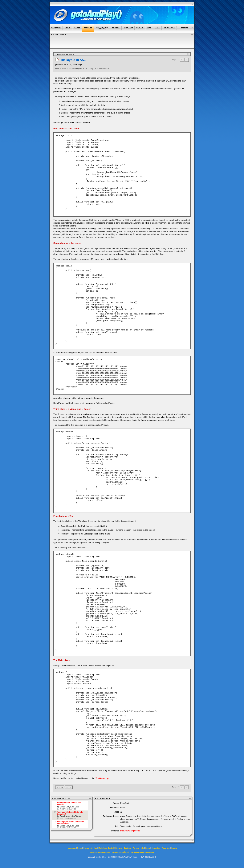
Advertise (166, 848)
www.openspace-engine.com (142, 852)
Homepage (71, 848)
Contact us (156, 848)
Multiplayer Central (106, 848)
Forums (136, 848)
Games (86, 848)
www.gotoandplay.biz (121, 852)
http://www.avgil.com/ (130, 831)
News (79, 848)
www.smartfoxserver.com (100, 852)
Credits (174, 848)
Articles (94, 848)
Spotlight (128, 848)
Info (142, 848)
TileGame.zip (102, 778)
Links (148, 848)
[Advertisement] (122, 41)
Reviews (119, 848)
